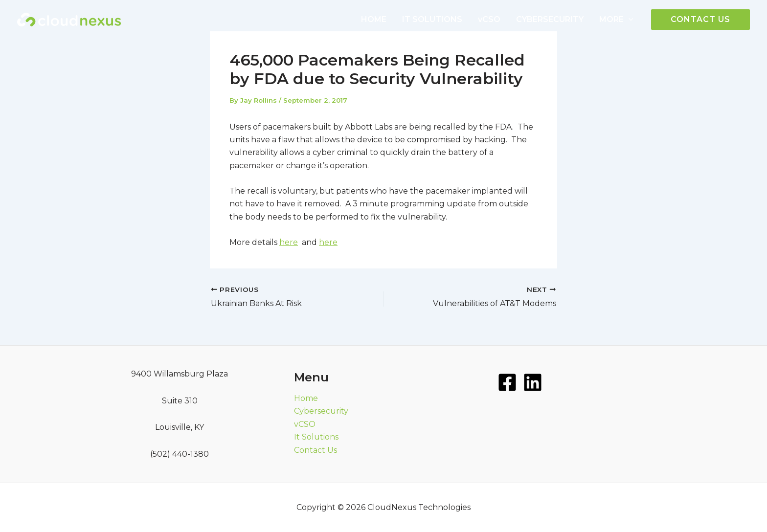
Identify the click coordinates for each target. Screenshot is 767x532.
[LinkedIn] (533, 382)
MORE (616, 20)
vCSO (489, 19)
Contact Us (316, 450)
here (289, 242)
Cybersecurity (321, 411)
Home (306, 398)
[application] (629, 20)
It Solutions (316, 437)
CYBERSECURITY (550, 19)
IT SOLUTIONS (432, 19)
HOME (374, 19)
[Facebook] (507, 382)
